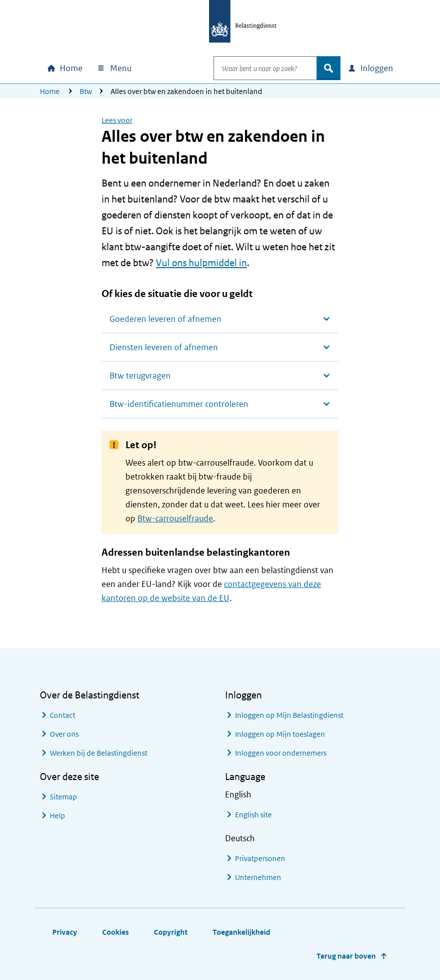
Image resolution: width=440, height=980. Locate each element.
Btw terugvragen (140, 376)
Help (57, 816)
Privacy (65, 932)
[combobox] (255, 68)
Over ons (64, 734)
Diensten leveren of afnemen (164, 347)
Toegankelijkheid (241, 932)
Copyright (171, 932)
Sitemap (63, 797)
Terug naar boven (346, 956)
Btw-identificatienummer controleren (179, 404)
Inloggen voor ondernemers (281, 753)
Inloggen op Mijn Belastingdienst (289, 715)
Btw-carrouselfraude (175, 518)
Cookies (115, 932)
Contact (62, 715)
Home (50, 91)
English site (253, 815)
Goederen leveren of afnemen (165, 319)
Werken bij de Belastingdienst (99, 753)
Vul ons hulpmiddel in (201, 263)
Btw (86, 91)
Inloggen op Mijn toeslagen (280, 734)
